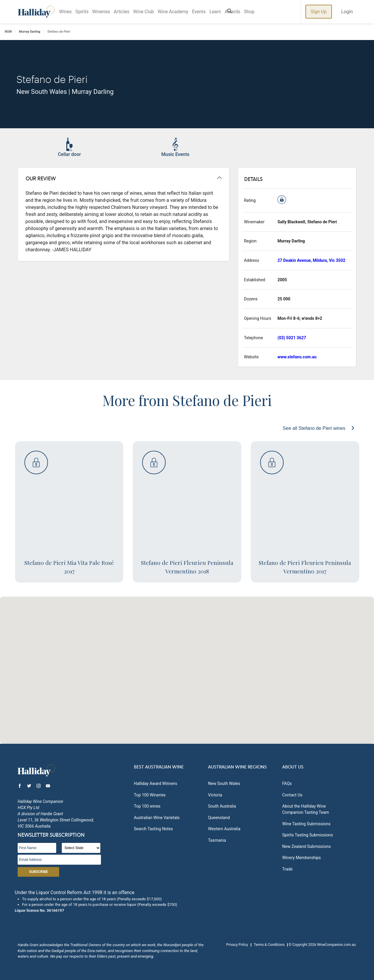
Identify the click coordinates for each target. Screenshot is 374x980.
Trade (287, 869)
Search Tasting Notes (153, 829)
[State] (81, 848)
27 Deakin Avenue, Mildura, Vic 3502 (311, 260)
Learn (221, 12)
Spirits (83, 12)
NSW (8, 32)
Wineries (103, 12)
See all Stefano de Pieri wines (315, 428)
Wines (66, 12)
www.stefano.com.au (297, 357)
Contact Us (292, 795)
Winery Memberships (301, 858)
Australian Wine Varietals (157, 818)
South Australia (222, 806)
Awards (239, 12)
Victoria (215, 795)
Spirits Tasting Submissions (308, 835)
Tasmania (217, 840)
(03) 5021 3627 (292, 338)
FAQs (287, 783)
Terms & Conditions (269, 945)
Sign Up (319, 12)
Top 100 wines (147, 806)
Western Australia (224, 829)
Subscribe (39, 872)
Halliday (36, 12)
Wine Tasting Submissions (306, 824)
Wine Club (147, 12)
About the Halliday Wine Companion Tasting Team (306, 809)
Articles (124, 12)
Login (347, 12)
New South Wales (224, 783)
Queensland (219, 818)
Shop (257, 12)
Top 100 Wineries (150, 795)
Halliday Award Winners (156, 783)
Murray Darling (30, 32)
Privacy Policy (237, 945)
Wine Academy (177, 12)
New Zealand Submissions (306, 846)
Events (204, 12)
